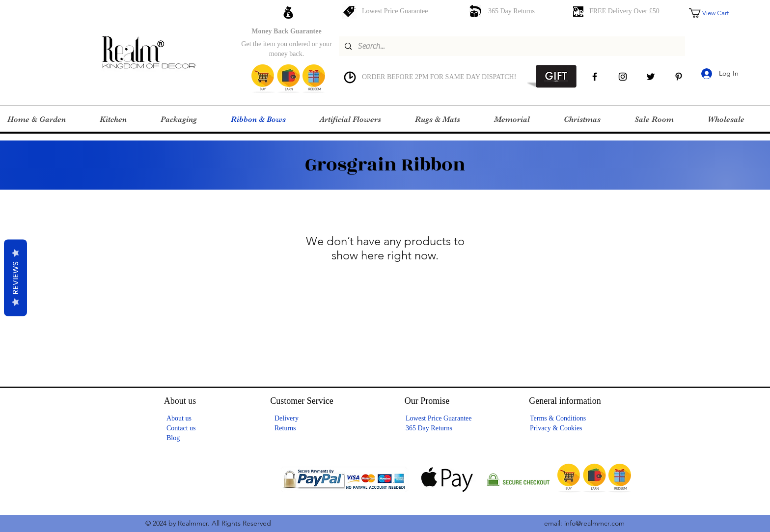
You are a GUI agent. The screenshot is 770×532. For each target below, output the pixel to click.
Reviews (15, 278)
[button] (715, 13)
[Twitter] (651, 77)
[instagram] (623, 77)
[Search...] (511, 46)
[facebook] (595, 77)
